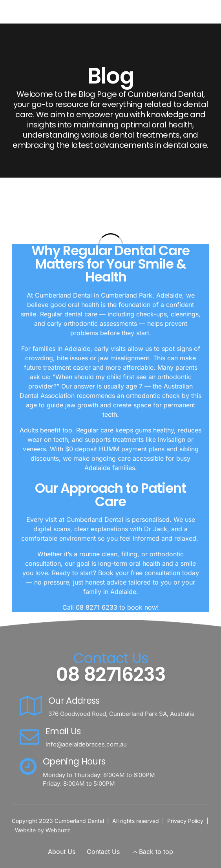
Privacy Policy (185, 821)
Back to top (156, 852)
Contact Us (103, 852)
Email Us (63, 731)
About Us (62, 852)
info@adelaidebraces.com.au (86, 744)
